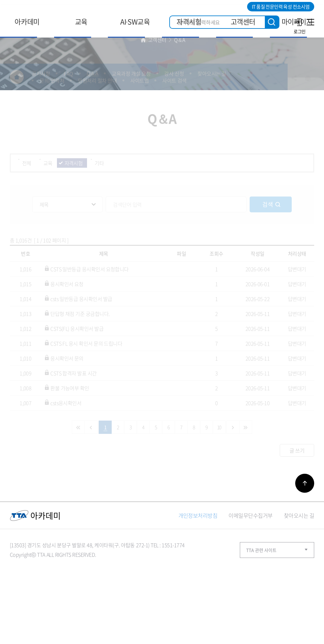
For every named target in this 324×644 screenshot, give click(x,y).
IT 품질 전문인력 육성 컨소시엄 (281, 7)
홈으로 (143, 92)
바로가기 (305, 537)
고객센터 (157, 92)
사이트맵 (309, 22)
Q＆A (180, 92)
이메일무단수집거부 (250, 569)
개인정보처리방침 (198, 569)
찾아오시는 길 (299, 569)
